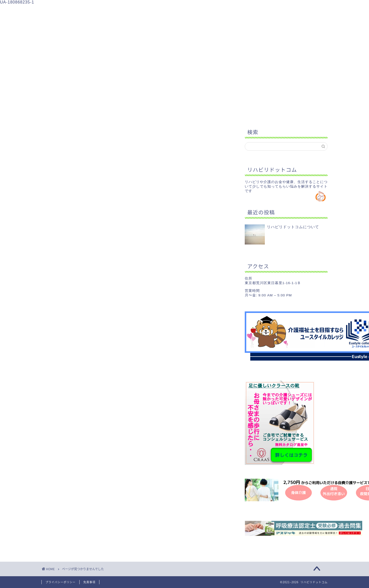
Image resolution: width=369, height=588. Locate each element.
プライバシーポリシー (60, 582)
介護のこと (140, 11)
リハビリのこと (101, 11)
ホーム (61, 11)
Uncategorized (76, 347)
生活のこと (219, 11)
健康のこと (180, 11)
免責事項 (89, 582)
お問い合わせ (259, 11)
